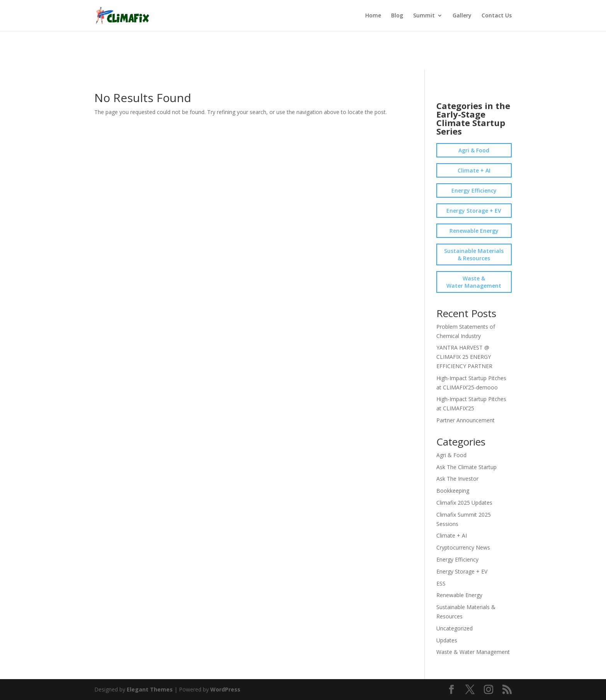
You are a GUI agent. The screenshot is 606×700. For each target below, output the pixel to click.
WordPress (225, 689)
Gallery (462, 16)
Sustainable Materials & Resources (474, 254)
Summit (424, 16)
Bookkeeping (453, 491)
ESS (441, 583)
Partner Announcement (466, 420)
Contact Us (497, 16)
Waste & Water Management (474, 282)
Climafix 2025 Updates (464, 503)
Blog (397, 16)
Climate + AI (474, 170)
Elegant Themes (150, 689)
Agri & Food (474, 150)
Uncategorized (454, 628)
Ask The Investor (457, 479)
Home (373, 16)
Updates (447, 640)
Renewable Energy (474, 231)
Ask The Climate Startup (466, 467)
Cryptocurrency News (463, 547)
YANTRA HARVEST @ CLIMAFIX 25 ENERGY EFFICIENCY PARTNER (464, 357)
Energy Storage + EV (474, 211)
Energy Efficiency (474, 190)
